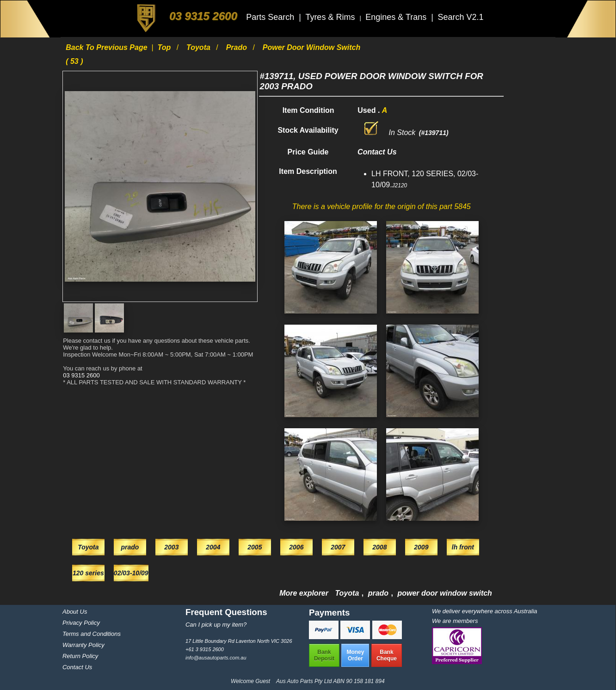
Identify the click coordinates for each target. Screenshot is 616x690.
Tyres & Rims (331, 17)
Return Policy (80, 656)
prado (238, 47)
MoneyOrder (355, 655)
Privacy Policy (81, 623)
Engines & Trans (397, 17)
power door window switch (444, 593)
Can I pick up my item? (216, 625)
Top (165, 47)
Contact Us (77, 667)
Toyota (199, 47)
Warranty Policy (83, 645)
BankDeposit (324, 655)
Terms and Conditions (92, 634)
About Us (75, 612)
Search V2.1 (460, 17)
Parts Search (271, 17)
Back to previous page (108, 47)
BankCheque (387, 655)
